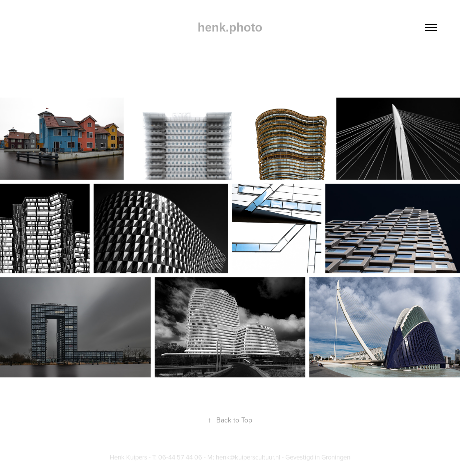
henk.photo (230, 27)
